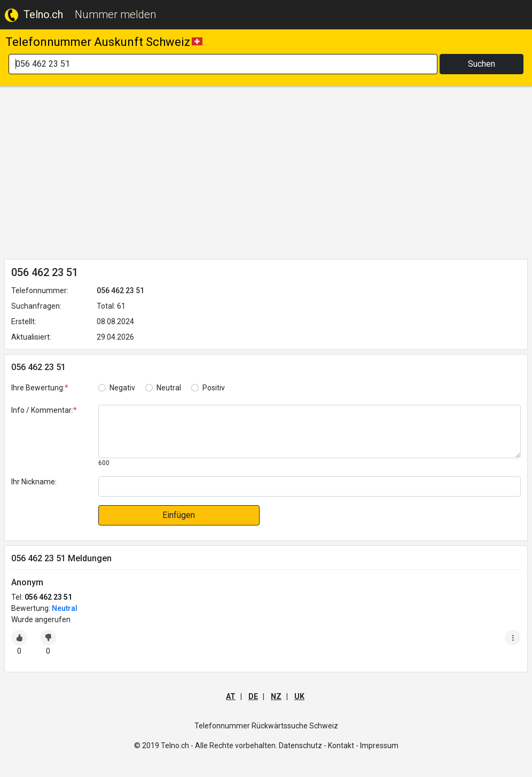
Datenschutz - (303, 745)
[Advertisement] (266, 175)
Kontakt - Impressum (363, 745)
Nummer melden (115, 14)
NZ (276, 696)
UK (299, 696)
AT (231, 696)
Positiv (214, 388)
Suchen (482, 64)
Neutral (169, 388)
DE (253, 696)
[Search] (223, 64)
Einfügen (179, 515)
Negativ (122, 388)
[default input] (310, 486)
